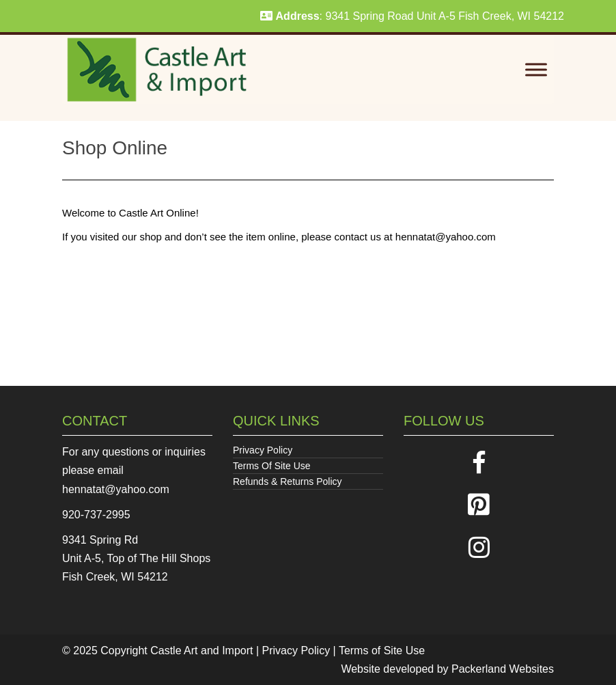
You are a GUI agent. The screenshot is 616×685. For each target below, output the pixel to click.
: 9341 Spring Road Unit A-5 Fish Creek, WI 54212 (412, 16)
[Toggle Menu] (536, 70)
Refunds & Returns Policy (288, 481)
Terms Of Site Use (272, 466)
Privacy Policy (263, 450)
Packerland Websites (503, 669)
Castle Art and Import (201, 651)
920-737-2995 (96, 515)
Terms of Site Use (382, 651)
